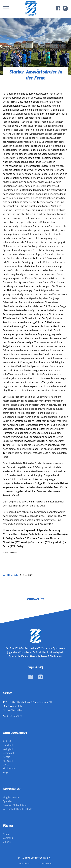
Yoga (6, 772)
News (6, 834)
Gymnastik (9, 753)
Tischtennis (9, 768)
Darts (6, 765)
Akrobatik (8, 761)
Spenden (8, 801)
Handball (8, 745)
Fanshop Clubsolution (15, 805)
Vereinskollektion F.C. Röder (18, 809)
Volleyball (8, 749)
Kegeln (7, 757)
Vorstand (8, 838)
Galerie (7, 842)
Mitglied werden (12, 797)
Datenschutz (45, 864)
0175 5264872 (15, 716)
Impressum (25, 864)
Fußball (7, 741)
